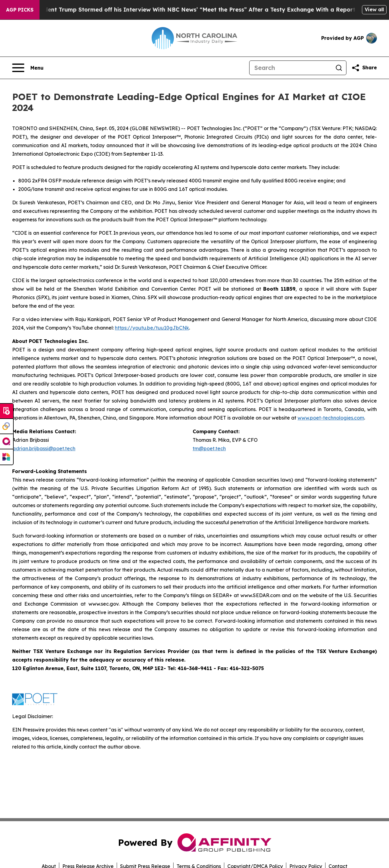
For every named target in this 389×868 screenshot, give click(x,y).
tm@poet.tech (209, 448)
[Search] (291, 68)
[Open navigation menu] (28, 68)
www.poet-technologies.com (331, 418)
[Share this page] (364, 68)
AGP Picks (20, 10)
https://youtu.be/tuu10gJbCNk (152, 328)
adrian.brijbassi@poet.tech (44, 448)
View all (374, 9)
